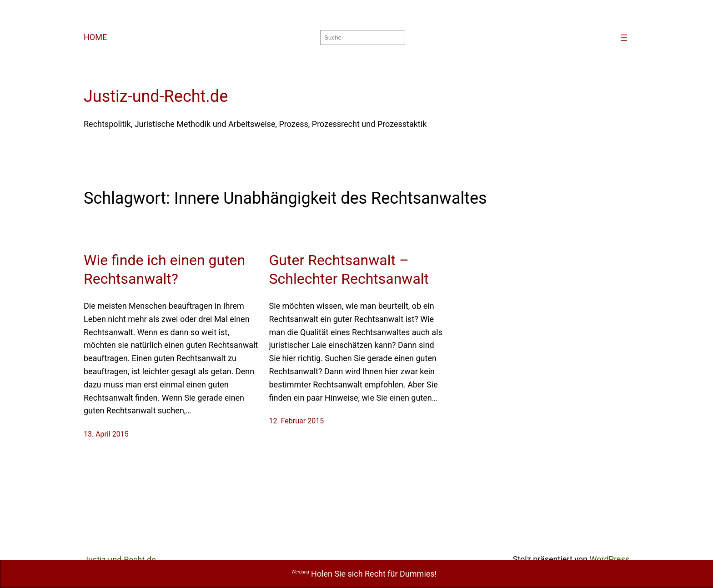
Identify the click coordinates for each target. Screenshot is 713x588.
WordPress (610, 559)
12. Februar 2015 (297, 421)
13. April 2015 (106, 434)
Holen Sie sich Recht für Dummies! (364, 574)
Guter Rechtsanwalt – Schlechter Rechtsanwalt (349, 270)
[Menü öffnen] (624, 38)
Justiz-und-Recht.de (156, 96)
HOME (95, 37)
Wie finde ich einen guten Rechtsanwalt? (164, 270)
